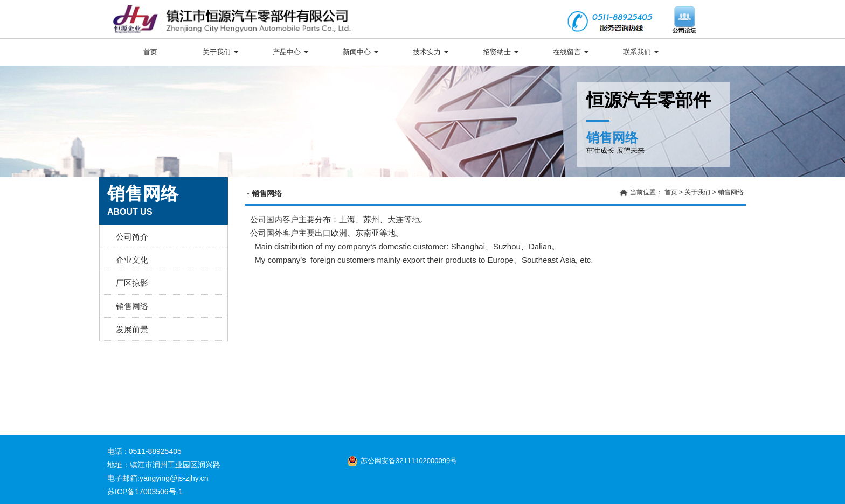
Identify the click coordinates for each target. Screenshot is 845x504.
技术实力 (431, 52)
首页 (150, 52)
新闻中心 (361, 52)
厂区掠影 (132, 283)
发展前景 (132, 329)
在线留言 (571, 52)
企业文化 (132, 260)
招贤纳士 (501, 52)
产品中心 (290, 52)
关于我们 (220, 52)
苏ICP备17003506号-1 (145, 492)
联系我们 (641, 52)
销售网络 (132, 306)
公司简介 (132, 237)
